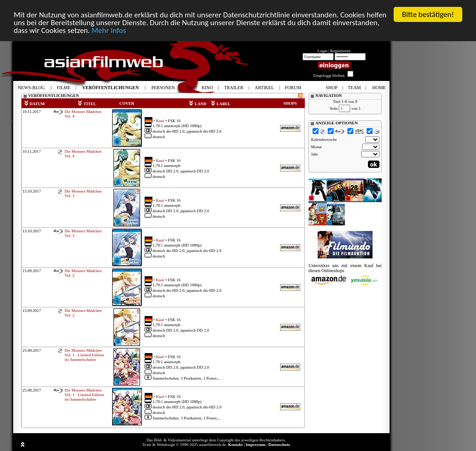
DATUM (34, 104)
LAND (197, 104)
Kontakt (235, 445)
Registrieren (341, 51)
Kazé (160, 120)
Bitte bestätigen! (428, 14)
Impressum (256, 445)
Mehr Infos (109, 30)
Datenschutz (279, 445)
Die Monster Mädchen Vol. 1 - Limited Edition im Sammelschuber (84, 355)
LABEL (221, 104)
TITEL (87, 104)
